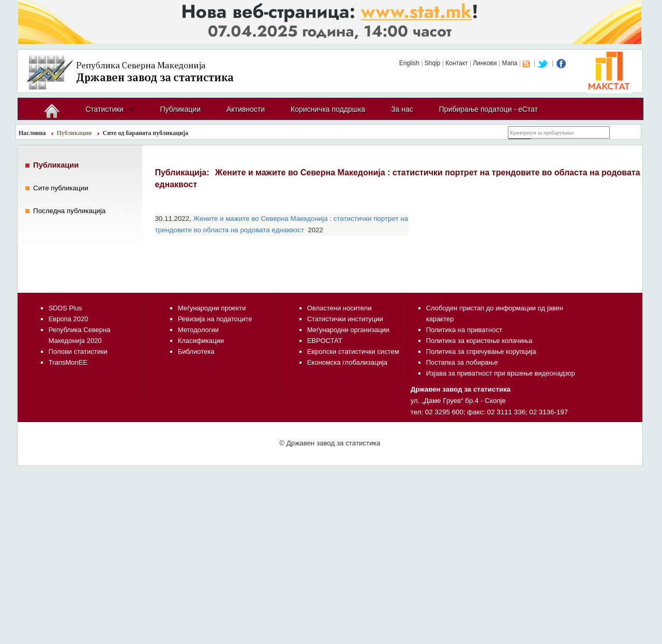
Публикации (180, 109)
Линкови (485, 63)
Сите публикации (61, 188)
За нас (402, 109)
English (409, 63)
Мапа (510, 63)
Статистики (104, 109)
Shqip (433, 63)
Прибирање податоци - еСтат (488, 109)
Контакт (456, 63)
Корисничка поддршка (328, 109)
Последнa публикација (69, 211)
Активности (246, 109)
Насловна (32, 133)
